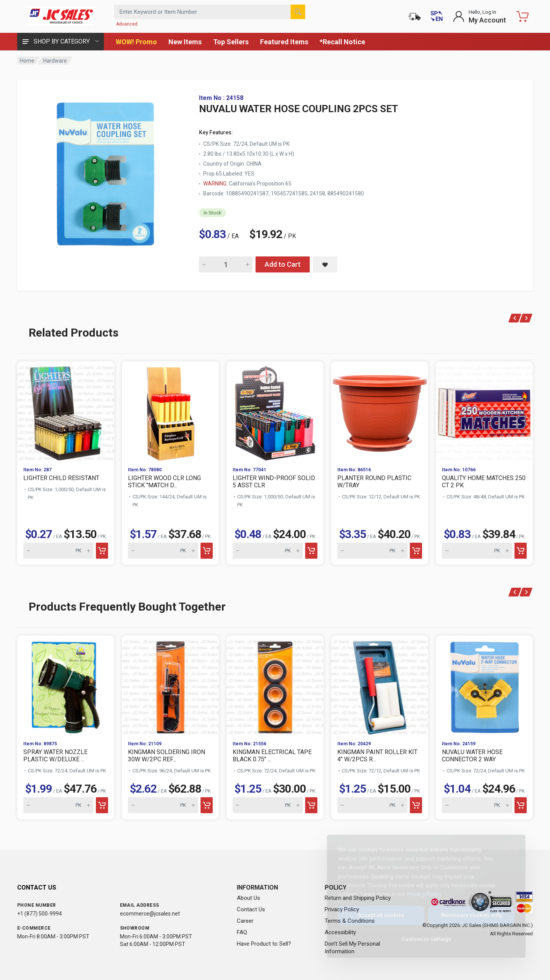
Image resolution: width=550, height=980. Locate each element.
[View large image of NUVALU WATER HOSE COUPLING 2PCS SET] (109, 171)
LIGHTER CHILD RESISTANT (61, 478)
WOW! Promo (136, 42)
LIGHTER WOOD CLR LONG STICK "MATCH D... (164, 482)
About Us (248, 898)
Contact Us (251, 909)
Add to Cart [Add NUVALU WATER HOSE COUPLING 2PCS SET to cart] (283, 264)
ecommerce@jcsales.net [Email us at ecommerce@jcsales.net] (150, 914)
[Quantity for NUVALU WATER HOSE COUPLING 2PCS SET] (226, 264)
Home (27, 61)
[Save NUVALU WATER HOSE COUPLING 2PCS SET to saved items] (325, 264)
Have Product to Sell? (264, 944)
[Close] (505, 849)
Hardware (55, 61)
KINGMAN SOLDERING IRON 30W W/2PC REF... (167, 756)
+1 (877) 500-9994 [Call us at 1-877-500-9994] (40, 914)
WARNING (215, 184)
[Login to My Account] (480, 16)
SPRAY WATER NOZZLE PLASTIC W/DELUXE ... (55, 756)
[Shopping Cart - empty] (522, 16)
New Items (185, 42)
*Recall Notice (342, 42)
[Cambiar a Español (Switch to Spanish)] (437, 16)
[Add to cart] (102, 551)
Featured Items (284, 42)
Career (245, 921)
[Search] (298, 12)
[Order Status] (414, 16)
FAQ (242, 932)
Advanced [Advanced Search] (127, 24)
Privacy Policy (418, 894)
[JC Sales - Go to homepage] (61, 16)
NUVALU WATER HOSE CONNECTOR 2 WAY (472, 756)
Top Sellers (231, 42)
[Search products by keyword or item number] (210, 12)
